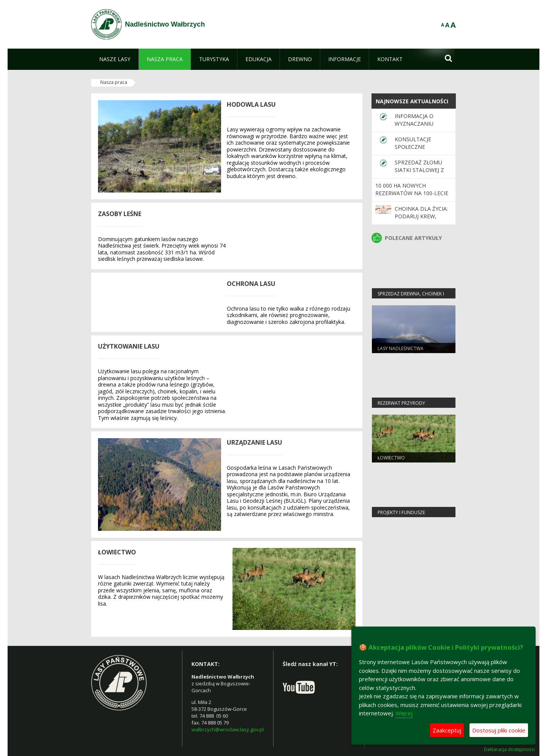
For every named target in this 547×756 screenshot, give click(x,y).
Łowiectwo (391, 458)
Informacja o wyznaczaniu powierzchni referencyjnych (417, 128)
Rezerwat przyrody (401, 403)
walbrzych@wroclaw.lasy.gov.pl (228, 729)
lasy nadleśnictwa (401, 348)
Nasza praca (114, 82)
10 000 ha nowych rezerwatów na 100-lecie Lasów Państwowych (412, 193)
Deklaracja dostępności (509, 750)
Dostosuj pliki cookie (499, 730)
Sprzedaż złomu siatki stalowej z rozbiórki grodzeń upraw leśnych (423, 174)
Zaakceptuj (447, 730)
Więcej (404, 713)
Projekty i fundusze (401, 512)
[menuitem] (115, 59)
